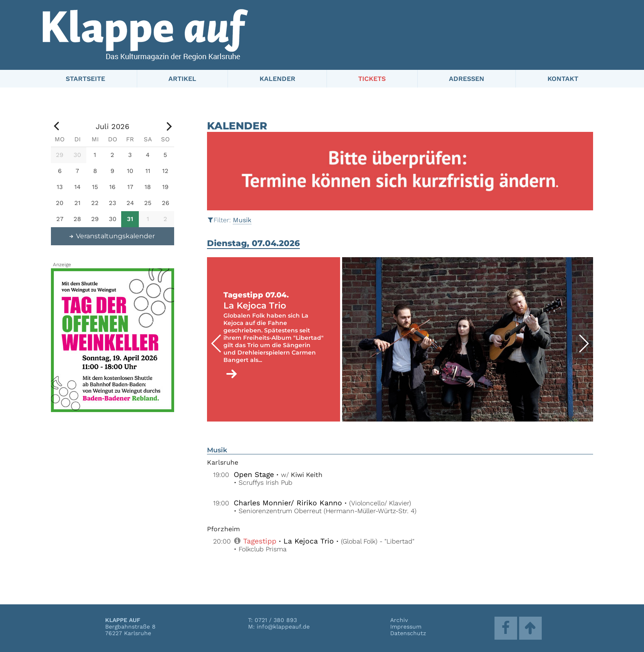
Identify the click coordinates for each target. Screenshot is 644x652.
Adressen (467, 79)
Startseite (85, 79)
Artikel (182, 79)
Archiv (399, 620)
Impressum (406, 627)
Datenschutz (408, 633)
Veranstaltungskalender (112, 236)
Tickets (372, 79)
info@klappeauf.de (283, 627)
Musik (242, 220)
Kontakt (563, 79)
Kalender (277, 79)
